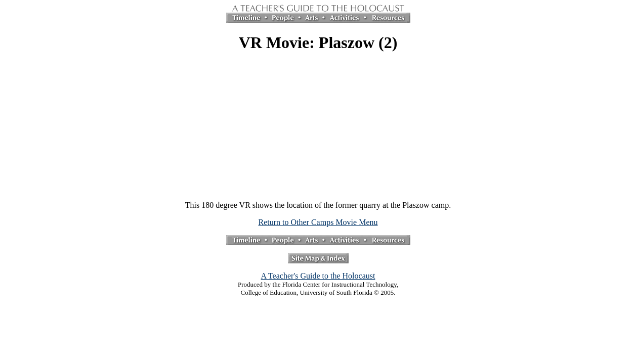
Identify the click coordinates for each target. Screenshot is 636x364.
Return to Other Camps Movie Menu (318, 222)
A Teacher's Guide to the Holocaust (318, 276)
